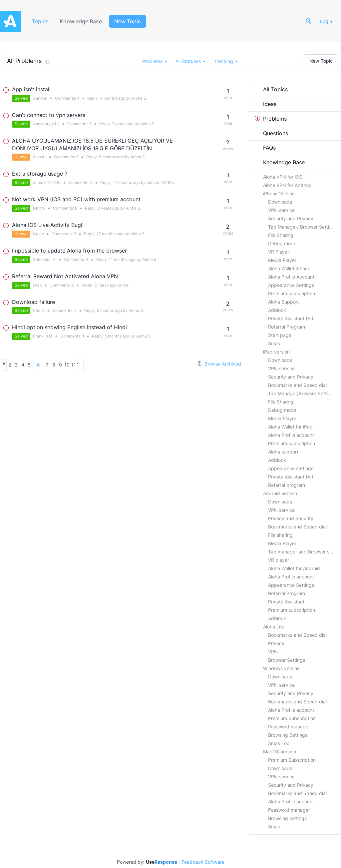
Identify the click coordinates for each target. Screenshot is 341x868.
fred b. (39, 310)
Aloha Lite (274, 627)
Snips (274, 343)
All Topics (271, 89)
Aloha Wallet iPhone (289, 268)
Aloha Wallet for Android (294, 568)
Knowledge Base (83, 21)
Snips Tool (279, 743)
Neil (127, 285)
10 (111, 365)
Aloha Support (284, 302)
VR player (279, 560)
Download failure (33, 302)
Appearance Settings (291, 285)
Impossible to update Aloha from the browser (69, 251)
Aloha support (283, 452)
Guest (38, 234)
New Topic (131, 21)
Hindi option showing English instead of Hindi (69, 327)
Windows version (281, 668)
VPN (273, 652)
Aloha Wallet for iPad (290, 427)
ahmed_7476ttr (47, 182)
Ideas (266, 104)
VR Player (279, 252)
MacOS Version (280, 752)
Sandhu (40, 98)
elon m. (40, 157)
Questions (271, 133)
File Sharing (281, 235)
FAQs (265, 148)
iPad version (276, 352)
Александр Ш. (46, 124)
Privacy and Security (291, 518)
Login (328, 21)
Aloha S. (140, 98)
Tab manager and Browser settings (304, 552)
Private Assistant (286, 602)
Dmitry (39, 208)
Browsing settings (287, 818)
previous (6, 365)
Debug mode (282, 243)
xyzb (37, 285)
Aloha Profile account (291, 435)
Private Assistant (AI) (291, 318)
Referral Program (287, 327)
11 (122, 365)
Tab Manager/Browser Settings (302, 393)
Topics (41, 21)
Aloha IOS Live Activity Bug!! (48, 225)
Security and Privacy (291, 218)
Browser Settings (287, 660)
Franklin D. (43, 336)
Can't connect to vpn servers (49, 115)
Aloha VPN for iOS (283, 177)
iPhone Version (279, 193)
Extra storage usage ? (40, 174)
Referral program (287, 485)
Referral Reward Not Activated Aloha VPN (65, 276)
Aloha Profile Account (291, 277)
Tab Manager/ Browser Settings (303, 227)
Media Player (282, 260)
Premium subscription (292, 293)
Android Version (280, 493)
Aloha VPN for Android (287, 185)
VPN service (281, 210)
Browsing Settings (288, 735)
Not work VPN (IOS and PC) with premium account (76, 199)
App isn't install (31, 89)
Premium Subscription (292, 718)
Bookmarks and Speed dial (297, 385)
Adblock (277, 310)
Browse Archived (219, 364)
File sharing (280, 535)
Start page (280, 335)
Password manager (289, 727)
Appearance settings (291, 468)
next (134, 365)
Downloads (280, 202)
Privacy (276, 643)
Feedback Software (203, 862)
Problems (271, 119)
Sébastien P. (45, 259)
